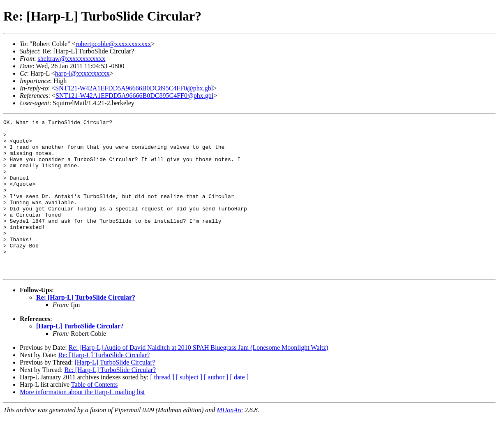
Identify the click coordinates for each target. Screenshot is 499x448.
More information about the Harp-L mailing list (82, 423)
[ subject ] (189, 408)
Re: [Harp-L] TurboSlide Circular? (86, 328)
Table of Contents (95, 415)
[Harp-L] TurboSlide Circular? (80, 357)
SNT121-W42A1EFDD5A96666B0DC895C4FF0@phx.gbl (134, 88)
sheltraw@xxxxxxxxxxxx (71, 59)
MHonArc (230, 441)
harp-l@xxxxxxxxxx (82, 73)
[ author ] (216, 408)
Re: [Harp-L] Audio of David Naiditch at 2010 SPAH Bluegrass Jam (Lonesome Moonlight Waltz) (199, 378)
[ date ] (239, 408)
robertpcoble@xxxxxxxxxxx (113, 44)
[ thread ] (162, 408)
